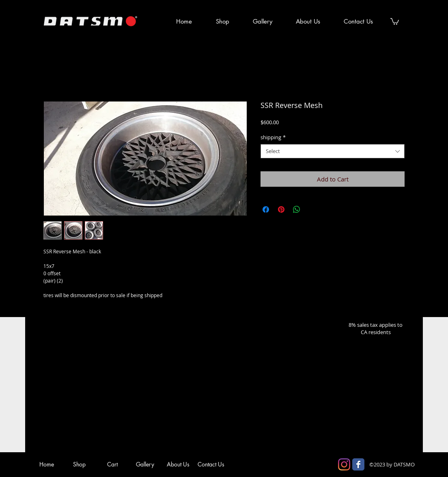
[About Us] (178, 464)
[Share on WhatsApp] (297, 209)
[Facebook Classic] (358, 464)
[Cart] (112, 464)
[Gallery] (145, 464)
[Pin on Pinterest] (281, 209)
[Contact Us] (211, 464)
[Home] (46, 464)
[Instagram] (344, 464)
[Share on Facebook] (266, 209)
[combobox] (333, 151)
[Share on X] (312, 209)
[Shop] (79, 464)
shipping (273, 137)
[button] (395, 21)
